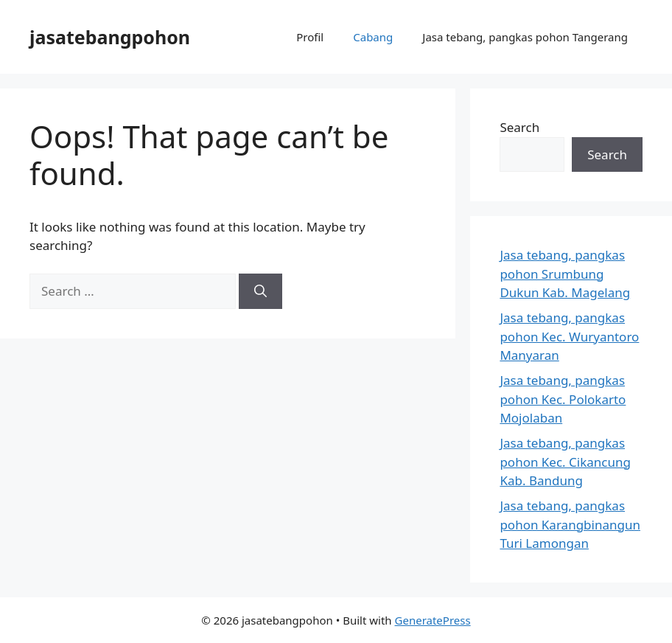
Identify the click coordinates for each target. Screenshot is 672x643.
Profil (310, 37)
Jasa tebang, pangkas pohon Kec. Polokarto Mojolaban (563, 399)
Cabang (373, 37)
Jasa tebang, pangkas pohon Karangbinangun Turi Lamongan (570, 524)
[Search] (260, 291)
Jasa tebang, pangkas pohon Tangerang (525, 37)
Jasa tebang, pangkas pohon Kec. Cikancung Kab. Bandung (565, 462)
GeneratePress (433, 620)
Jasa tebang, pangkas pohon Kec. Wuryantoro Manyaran (569, 336)
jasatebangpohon (110, 37)
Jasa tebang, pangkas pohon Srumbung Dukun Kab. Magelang (565, 274)
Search (519, 127)
